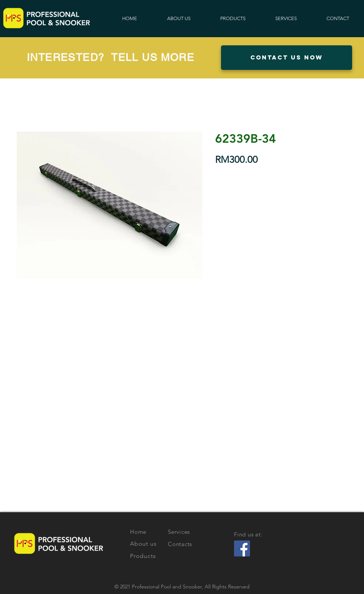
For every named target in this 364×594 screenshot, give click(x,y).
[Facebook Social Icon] (242, 548)
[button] (287, 58)
